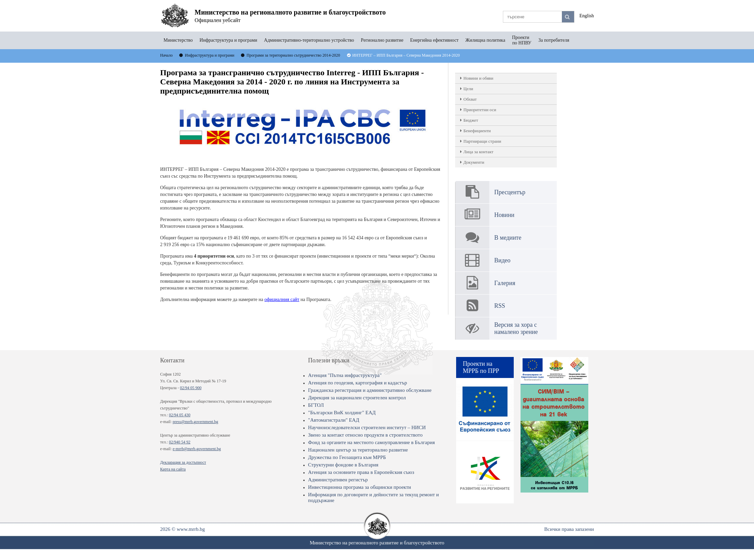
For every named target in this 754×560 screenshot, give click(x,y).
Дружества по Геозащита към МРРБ (347, 457)
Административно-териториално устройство (309, 40)
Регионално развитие (382, 40)
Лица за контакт (478, 152)
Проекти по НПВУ (522, 40)
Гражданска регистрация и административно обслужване (370, 390)
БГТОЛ (316, 405)
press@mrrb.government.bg (195, 422)
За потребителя (554, 40)
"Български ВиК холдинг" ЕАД (342, 413)
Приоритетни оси (480, 110)
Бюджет (471, 120)
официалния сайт (282, 299)
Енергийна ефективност (434, 40)
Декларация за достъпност (183, 462)
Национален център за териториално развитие (358, 450)
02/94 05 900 (191, 388)
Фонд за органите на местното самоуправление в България (371, 442)
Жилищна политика (485, 40)
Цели (468, 89)
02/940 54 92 (179, 442)
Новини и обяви (478, 78)
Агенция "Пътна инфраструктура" (345, 375)
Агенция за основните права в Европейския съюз (361, 472)
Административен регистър (338, 480)
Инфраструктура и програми (228, 40)
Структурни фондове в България (343, 465)
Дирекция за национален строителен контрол (357, 398)
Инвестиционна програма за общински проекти (360, 487)
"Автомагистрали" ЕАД (334, 420)
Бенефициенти (477, 131)
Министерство (178, 40)
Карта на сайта (173, 469)
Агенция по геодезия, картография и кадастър (358, 383)
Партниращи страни (482, 141)
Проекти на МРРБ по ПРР (481, 367)
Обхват (470, 99)
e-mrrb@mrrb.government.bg (197, 449)
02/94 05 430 (179, 415)
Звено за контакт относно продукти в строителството (365, 435)
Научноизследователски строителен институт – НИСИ (367, 427)
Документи (474, 162)
